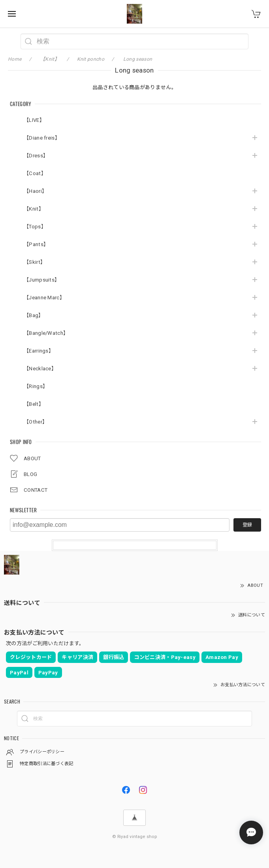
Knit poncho (91, 59)
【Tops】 (35, 227)
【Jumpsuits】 (42, 280)
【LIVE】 (34, 120)
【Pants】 (36, 244)
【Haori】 (35, 191)
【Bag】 (34, 315)
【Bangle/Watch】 (46, 333)
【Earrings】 (39, 351)
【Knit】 (34, 209)
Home (15, 59)
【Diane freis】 (42, 138)
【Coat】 (35, 173)
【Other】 (36, 422)
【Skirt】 (35, 262)
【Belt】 (34, 404)
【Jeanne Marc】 (44, 298)
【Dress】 (36, 156)
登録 (247, 525)
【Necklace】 (40, 369)
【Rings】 (36, 386)
